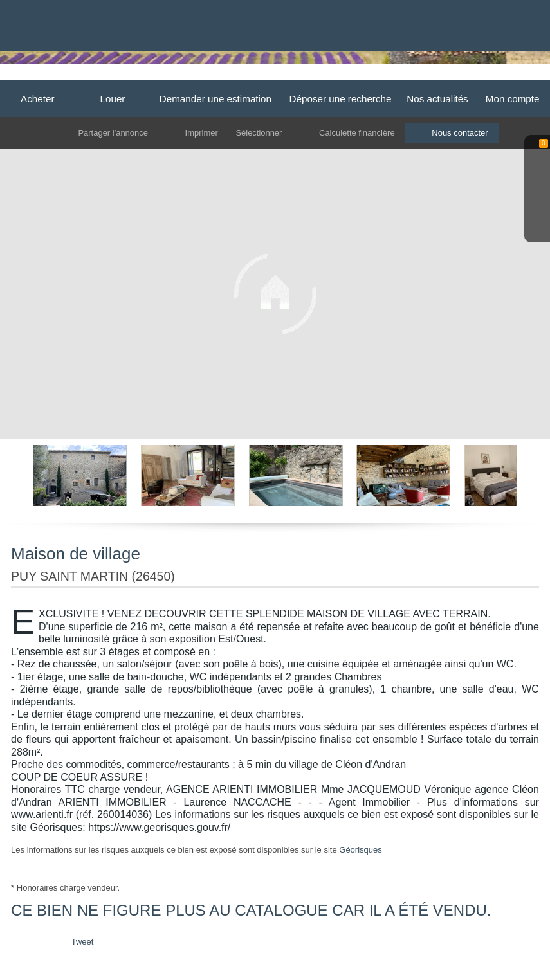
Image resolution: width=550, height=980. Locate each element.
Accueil (142, 75)
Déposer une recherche (341, 99)
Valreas (405, 75)
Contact (518, 75)
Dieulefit (185, 75)
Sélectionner (259, 133)
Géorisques (360, 850)
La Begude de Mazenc (253, 75)
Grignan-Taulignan (342, 75)
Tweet (83, 942)
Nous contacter (460, 133)
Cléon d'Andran (461, 75)
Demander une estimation (215, 99)
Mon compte (513, 99)
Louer (113, 99)
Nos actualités (437, 99)
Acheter (37, 99)
